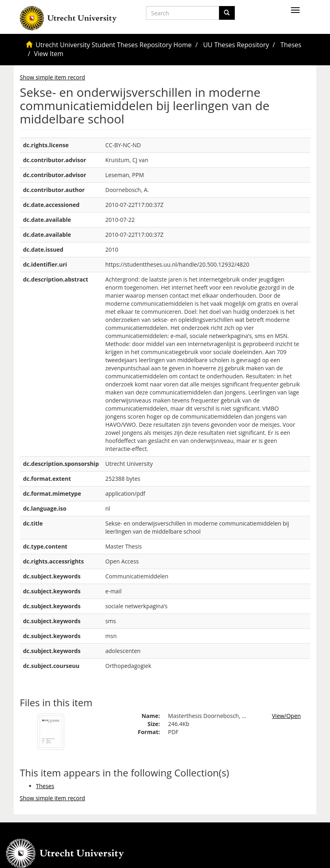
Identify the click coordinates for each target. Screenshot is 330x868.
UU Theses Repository (236, 45)
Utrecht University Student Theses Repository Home (114, 45)
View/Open (286, 716)
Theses (291, 45)
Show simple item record (52, 77)
